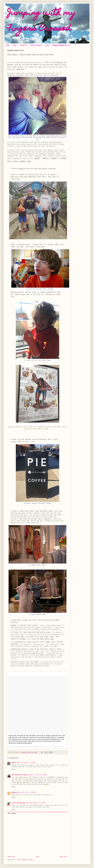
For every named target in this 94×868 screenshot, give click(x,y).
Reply (13, 769)
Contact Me (23, 45)
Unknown (14, 792)
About (15, 45)
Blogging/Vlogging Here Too (61, 45)
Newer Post (11, 857)
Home (8, 45)
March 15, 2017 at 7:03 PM (36, 803)
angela (14, 763)
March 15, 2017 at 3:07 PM (27, 792)
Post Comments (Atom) (25, 860)
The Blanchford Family (20, 775)
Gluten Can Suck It (36, 45)
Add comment (12, 814)
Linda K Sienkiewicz (19, 803)
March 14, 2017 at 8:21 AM (26, 763)
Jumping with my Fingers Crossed (41, 21)
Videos (47, 45)
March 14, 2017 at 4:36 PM (37, 775)
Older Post (64, 857)
